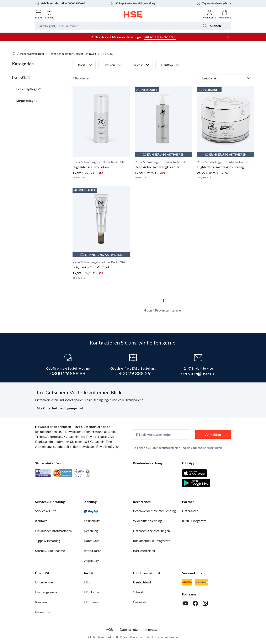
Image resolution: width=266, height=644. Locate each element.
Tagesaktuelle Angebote (214, 3)
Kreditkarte (93, 551)
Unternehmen (45, 582)
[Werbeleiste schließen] (228, 37)
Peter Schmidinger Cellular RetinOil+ (73, 54)
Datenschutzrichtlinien (165, 448)
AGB (110, 629)
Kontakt (41, 521)
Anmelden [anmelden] (213, 434)
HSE (87, 582)
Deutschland (142, 582)
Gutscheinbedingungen (206, 448)
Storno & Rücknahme (50, 551)
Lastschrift (92, 521)
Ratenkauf (92, 541)
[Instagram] (205, 603)
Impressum (152, 629)
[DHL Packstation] (202, 582)
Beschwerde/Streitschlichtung (155, 511)
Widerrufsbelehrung (147, 521)
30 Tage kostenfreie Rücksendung (132, 3)
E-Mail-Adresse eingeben (154, 435)
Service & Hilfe (46, 511)
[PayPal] (91, 511)
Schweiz (139, 592)
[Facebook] (195, 603)
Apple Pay (91, 561)
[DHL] (187, 582)
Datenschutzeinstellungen (151, 531)
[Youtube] (185, 603)
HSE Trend (92, 602)
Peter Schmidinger (32, 54)
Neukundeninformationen (53, 531)
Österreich (141, 602)
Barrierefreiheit (144, 551)
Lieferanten (190, 511)
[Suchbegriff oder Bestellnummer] (114, 26)
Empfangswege (46, 592)
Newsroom (43, 612)
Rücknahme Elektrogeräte (152, 541)
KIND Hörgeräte (194, 521)
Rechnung (91, 531)
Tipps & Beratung (48, 541)
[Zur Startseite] (133, 14)
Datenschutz (129, 629)
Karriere (41, 602)
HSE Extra (91, 592)
